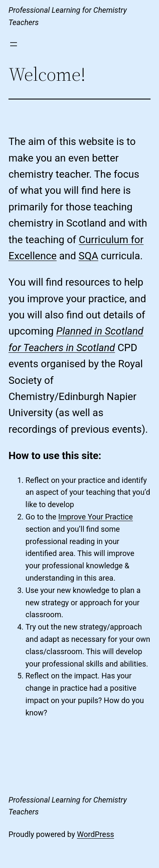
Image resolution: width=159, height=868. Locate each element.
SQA (88, 256)
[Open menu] (14, 44)
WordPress (96, 834)
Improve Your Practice (95, 517)
